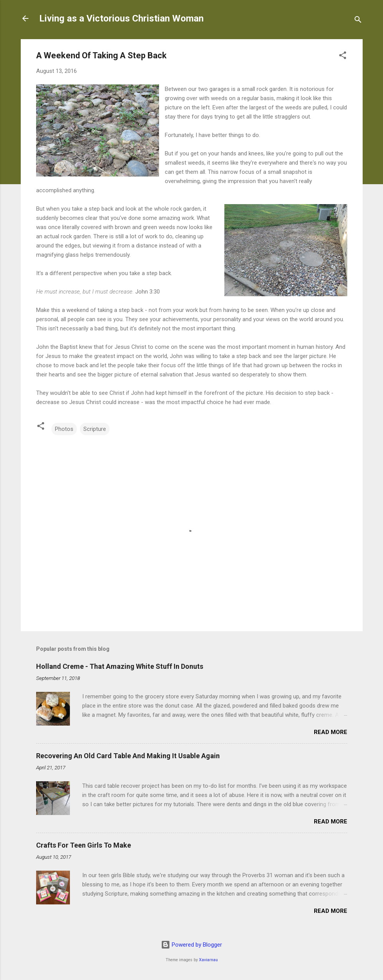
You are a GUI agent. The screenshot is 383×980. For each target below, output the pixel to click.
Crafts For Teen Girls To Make (84, 845)
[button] (343, 57)
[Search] (358, 21)
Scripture (95, 429)
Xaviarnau (208, 960)
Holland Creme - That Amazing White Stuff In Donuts (120, 666)
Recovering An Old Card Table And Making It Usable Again (128, 756)
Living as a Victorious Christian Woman (121, 18)
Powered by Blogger (191, 945)
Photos (64, 429)
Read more (331, 732)
